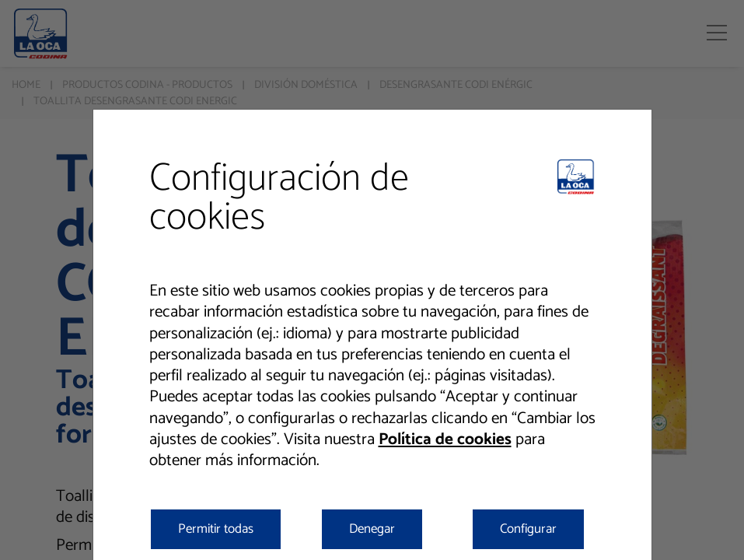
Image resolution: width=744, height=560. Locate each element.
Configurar (528, 529)
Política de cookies (445, 439)
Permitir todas (216, 529)
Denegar (372, 529)
